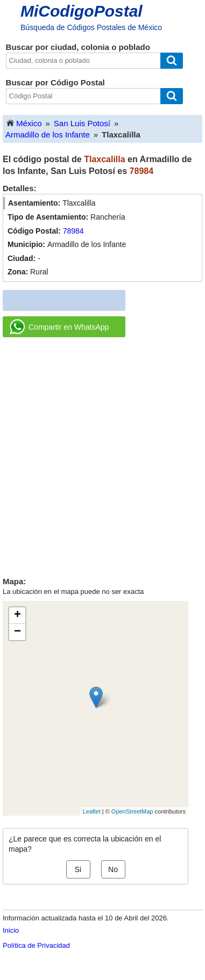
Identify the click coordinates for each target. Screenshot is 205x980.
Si (78, 869)
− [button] (17, 632)
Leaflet (92, 811)
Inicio (11, 930)
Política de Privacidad (36, 945)
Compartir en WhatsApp (59, 327)
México (24, 123)
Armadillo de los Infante (48, 135)
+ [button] (17, 615)
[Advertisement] (102, 453)
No (113, 869)
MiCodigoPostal (82, 11)
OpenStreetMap (132, 811)
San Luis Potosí (82, 123)
